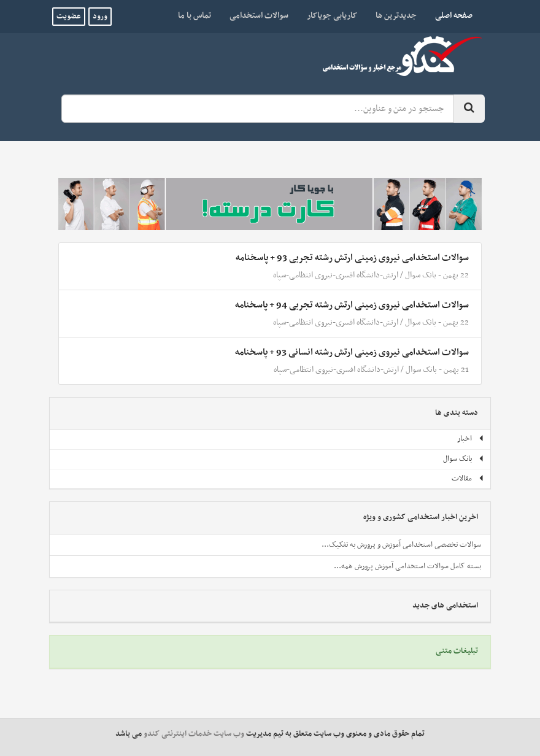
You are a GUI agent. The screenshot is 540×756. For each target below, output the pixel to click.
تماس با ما (195, 16)
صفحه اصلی (449, 15)
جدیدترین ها (396, 16)
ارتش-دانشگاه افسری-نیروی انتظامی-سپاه (336, 275)
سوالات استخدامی (259, 16)
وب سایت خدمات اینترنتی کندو (194, 734)
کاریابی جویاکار (332, 16)
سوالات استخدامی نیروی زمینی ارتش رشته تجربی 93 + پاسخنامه (352, 258)
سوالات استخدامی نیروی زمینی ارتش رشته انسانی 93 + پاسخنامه (352, 352)
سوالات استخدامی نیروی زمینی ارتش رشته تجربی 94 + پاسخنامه (352, 305)
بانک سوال (421, 275)
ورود (100, 17)
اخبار (471, 439)
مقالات (468, 479)
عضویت (69, 17)
